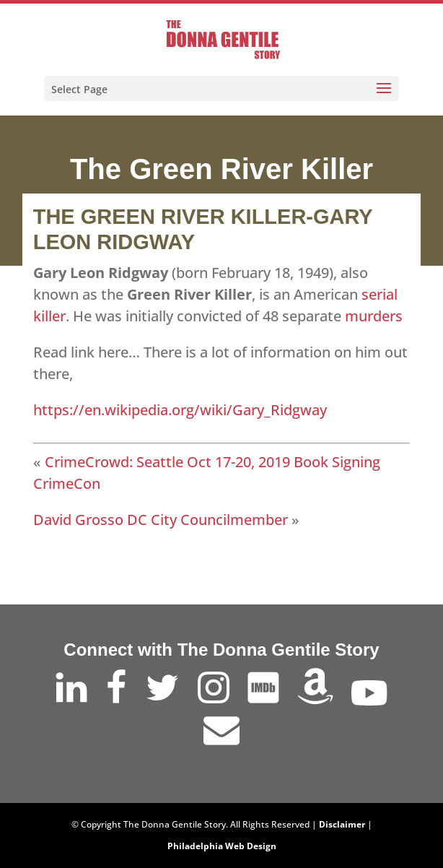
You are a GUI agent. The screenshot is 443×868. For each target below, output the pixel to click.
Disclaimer (342, 824)
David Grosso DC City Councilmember (161, 520)
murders (376, 316)
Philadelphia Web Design (222, 846)
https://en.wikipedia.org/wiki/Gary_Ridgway (180, 410)
